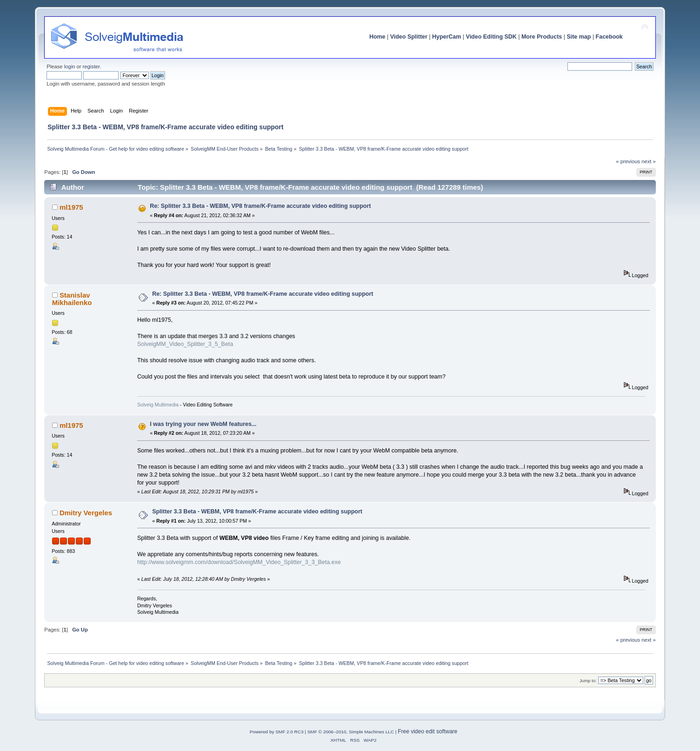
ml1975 (71, 207)
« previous (628, 161)
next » (649, 161)
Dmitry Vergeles (86, 513)
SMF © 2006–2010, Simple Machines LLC (351, 732)
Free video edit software (427, 731)
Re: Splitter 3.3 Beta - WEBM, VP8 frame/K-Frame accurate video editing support (260, 206)
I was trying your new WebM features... (203, 424)
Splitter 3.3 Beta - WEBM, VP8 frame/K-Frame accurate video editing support (257, 512)
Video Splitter (409, 37)
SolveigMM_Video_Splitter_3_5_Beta (185, 344)
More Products (542, 37)
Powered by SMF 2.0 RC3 (277, 732)
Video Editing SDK (491, 37)
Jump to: (588, 681)
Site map (579, 37)
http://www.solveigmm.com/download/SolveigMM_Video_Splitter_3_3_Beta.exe (239, 562)
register (91, 66)
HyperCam (447, 37)
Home (377, 37)
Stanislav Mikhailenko (72, 299)
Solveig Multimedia (158, 405)
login (70, 66)
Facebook (609, 37)
